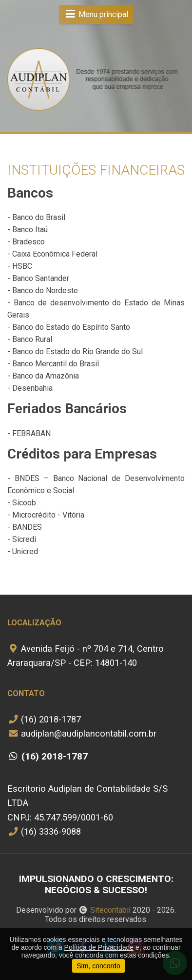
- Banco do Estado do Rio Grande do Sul (75, 351)
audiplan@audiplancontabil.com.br (82, 733)
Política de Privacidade (99, 947)
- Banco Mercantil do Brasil (53, 364)
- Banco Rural (30, 339)
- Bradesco (26, 242)
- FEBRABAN (29, 433)
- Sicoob (22, 503)
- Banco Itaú (28, 230)
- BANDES (25, 527)
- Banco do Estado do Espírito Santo (69, 327)
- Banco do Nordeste (43, 290)
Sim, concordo (98, 966)
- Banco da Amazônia (43, 376)
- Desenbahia (30, 388)
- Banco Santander (38, 278)
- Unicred (23, 551)
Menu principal (96, 14)
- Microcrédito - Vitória (46, 515)
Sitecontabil (110, 910)
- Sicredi (22, 539)
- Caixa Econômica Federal (52, 254)
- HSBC (20, 266)
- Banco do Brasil (36, 217)
